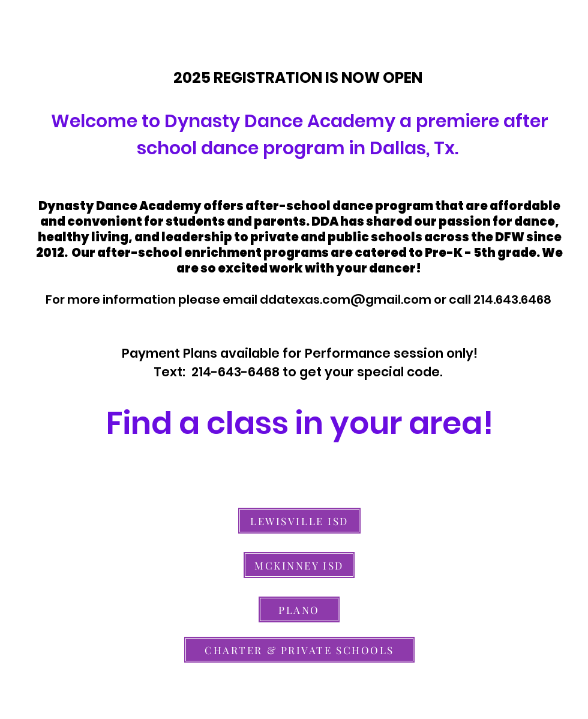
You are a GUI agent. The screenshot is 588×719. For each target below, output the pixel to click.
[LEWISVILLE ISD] (299, 521)
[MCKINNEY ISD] (299, 565)
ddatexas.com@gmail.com (346, 299)
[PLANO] (299, 609)
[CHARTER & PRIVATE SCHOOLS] (299, 650)
